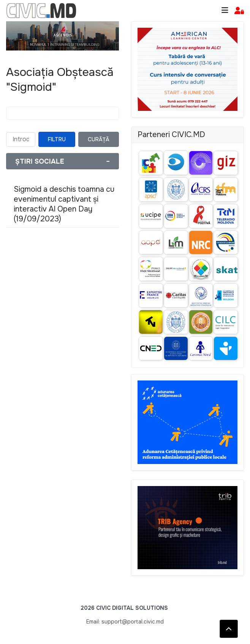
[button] (239, 11)
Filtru (57, 139)
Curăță (99, 139)
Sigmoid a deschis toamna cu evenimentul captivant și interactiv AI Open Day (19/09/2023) (64, 204)
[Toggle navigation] (225, 10)
